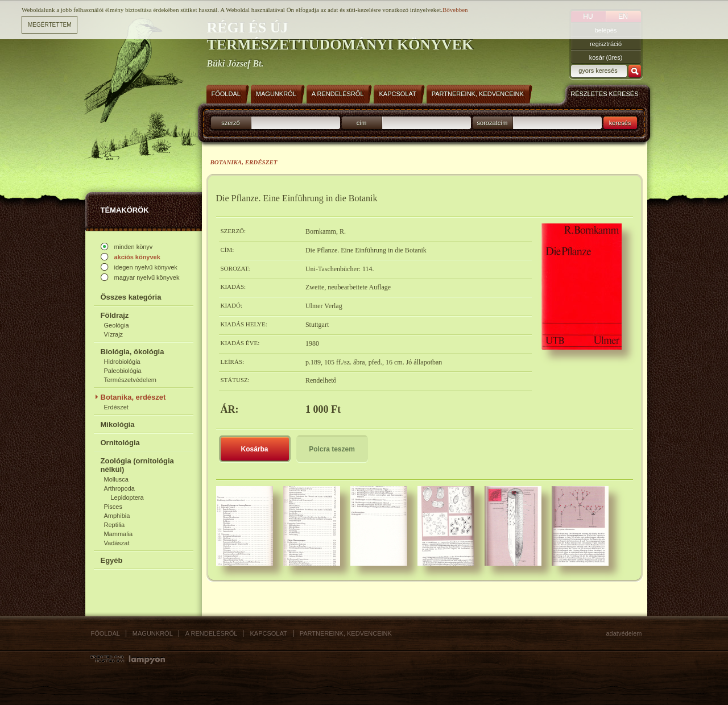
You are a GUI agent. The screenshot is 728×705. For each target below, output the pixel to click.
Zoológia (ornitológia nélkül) (137, 465)
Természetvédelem (130, 380)
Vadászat (117, 543)
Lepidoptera (127, 497)
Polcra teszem (332, 449)
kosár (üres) (606, 57)
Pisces (113, 507)
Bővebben (455, 10)
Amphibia (117, 516)
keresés (620, 123)
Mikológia (118, 424)
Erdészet (116, 407)
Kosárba (254, 449)
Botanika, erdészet (133, 397)
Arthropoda (119, 488)
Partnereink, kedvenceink (346, 633)
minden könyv (134, 247)
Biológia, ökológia (133, 352)
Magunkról (153, 633)
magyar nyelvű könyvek (147, 277)
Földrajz (115, 315)
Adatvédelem (624, 633)
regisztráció (606, 44)
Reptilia (115, 525)
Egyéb (112, 560)
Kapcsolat (268, 633)
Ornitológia (120, 443)
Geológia (117, 325)
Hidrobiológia (122, 362)
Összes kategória (131, 297)
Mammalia (119, 534)
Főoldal (106, 633)
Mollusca (116, 479)
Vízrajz (114, 334)
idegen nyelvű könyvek (146, 267)
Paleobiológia (123, 371)
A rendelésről (212, 633)
